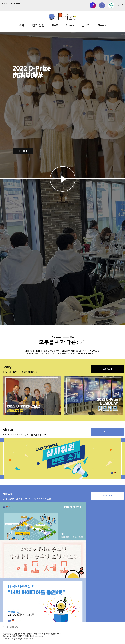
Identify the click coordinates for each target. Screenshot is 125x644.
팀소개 (86, 25)
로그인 (121, 5)
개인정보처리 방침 (10, 627)
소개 (22, 25)
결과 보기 (23, 151)
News (102, 25)
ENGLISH (15, 4)
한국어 (4, 4)
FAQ (55, 25)
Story (70, 25)
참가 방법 (38, 25)
